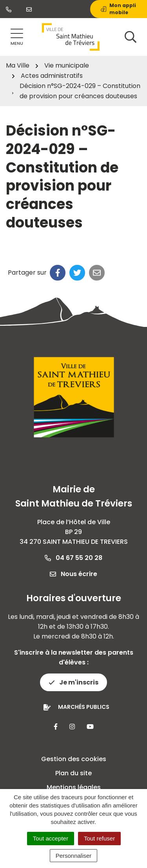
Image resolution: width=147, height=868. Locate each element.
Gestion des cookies (74, 759)
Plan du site (73, 773)
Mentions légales (74, 787)
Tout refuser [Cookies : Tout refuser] (99, 838)
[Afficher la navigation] (17, 37)
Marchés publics (84, 707)
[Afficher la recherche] (131, 37)
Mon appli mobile (118, 9)
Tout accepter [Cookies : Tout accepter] (51, 838)
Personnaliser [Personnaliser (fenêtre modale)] (74, 856)
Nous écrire (73, 574)
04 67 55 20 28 (73, 558)
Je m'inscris (73, 682)
